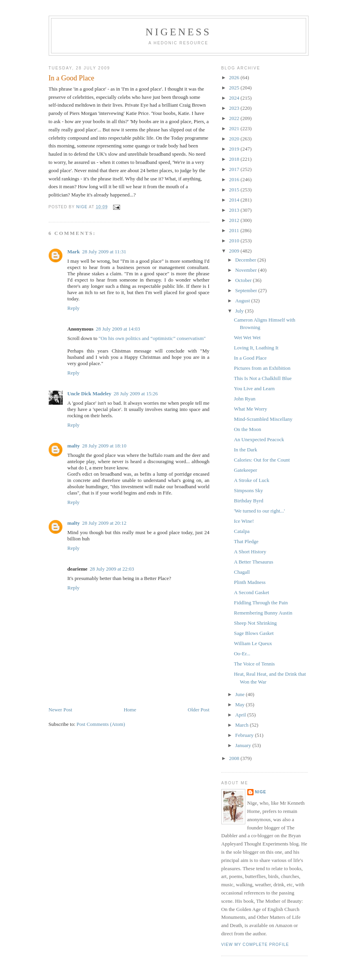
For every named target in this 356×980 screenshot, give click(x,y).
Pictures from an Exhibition (262, 368)
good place (169, 532)
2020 (235, 139)
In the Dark (246, 450)
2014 (235, 200)
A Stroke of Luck (252, 480)
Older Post (198, 710)
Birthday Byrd (249, 501)
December (246, 260)
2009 (235, 251)
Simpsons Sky (248, 490)
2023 (235, 108)
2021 (235, 128)
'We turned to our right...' (259, 511)
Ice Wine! (244, 521)
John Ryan (245, 399)
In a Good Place (250, 358)
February (245, 735)
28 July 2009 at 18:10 (104, 446)
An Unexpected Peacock (259, 439)
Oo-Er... (242, 654)
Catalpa (242, 531)
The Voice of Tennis (254, 664)
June (240, 694)
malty (74, 446)
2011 (235, 230)
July (240, 311)
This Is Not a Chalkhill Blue (263, 378)
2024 (235, 98)
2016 (235, 179)
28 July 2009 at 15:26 (136, 394)
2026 (235, 77)
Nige (261, 792)
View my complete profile (255, 945)
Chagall (242, 572)
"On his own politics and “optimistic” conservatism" (152, 338)
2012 (235, 220)
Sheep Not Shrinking (255, 623)
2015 (235, 190)
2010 (235, 241)
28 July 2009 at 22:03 (112, 569)
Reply (74, 308)
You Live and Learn (254, 388)
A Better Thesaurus (254, 562)
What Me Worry (251, 409)
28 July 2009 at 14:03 (118, 329)
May (240, 705)
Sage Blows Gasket (254, 633)
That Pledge (246, 541)
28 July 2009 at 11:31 (104, 252)
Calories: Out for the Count (262, 460)
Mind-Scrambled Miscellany (263, 419)
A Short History (250, 552)
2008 (235, 758)
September (247, 290)
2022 (235, 118)
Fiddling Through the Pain (261, 603)
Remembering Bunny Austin (263, 613)
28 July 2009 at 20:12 (104, 523)
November (246, 270)
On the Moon (247, 429)
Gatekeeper (246, 470)
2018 (235, 159)
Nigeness (178, 32)
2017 (235, 169)
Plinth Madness (250, 582)
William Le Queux (253, 643)
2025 (235, 88)
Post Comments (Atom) (101, 724)
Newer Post (60, 710)
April (241, 715)
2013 (235, 210)
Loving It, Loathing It (256, 348)
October (244, 280)
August (243, 301)
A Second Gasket (252, 592)
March (242, 725)
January (244, 745)
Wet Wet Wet (247, 337)
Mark (74, 252)
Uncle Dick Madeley (89, 394)
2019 (235, 149)
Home (130, 710)
